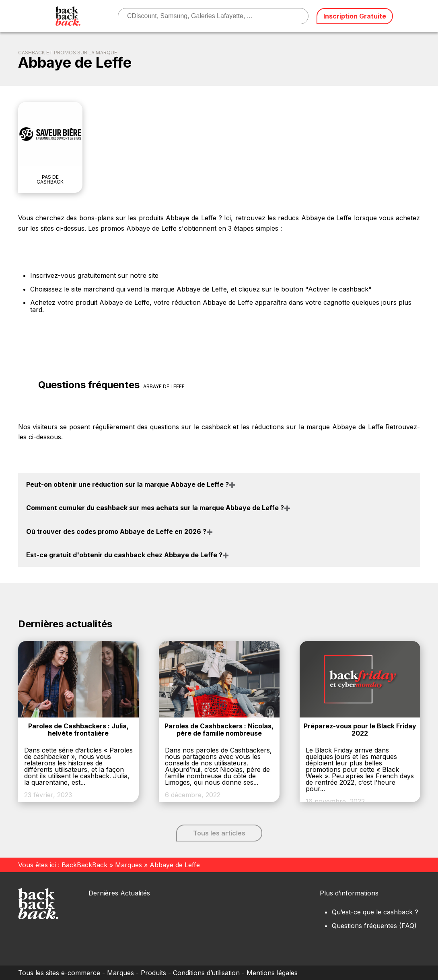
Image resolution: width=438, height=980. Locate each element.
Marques (129, 865)
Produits (153, 973)
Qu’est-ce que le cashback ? (375, 912)
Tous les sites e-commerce (59, 973)
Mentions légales (272, 973)
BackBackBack (84, 865)
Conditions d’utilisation (206, 973)
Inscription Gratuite (355, 16)
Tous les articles (219, 833)
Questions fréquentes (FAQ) (374, 926)
